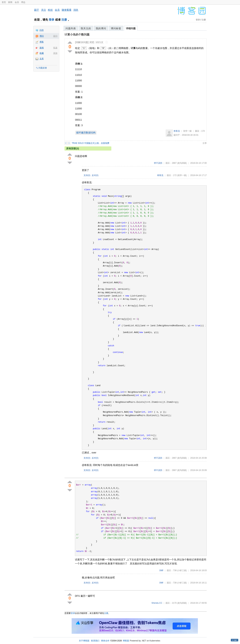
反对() (95, 175)
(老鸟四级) (182, 163)
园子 (37, 10)
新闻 (10, 2)
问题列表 (71, 28)
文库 (42, 59)
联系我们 (95, 641)
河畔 (161, 570)
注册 (64, 20)
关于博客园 (84, 641)
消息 (76, 10)
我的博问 (101, 28)
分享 (205, 143)
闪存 (42, 30)
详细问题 (131, 28)
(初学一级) (182, 175)
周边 (23, 2)
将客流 (177, 131)
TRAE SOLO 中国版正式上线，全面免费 (91, 143)
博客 (42, 42)
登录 (52, 20)
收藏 (42, 53)
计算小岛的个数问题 (77, 35)
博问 (42, 36)
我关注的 (86, 28)
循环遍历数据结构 (86, 133)
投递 (55, 48)
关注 (44, 10)
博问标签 (116, 28)
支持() (87, 175)
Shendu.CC (157, 603)
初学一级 (187, 131)
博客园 (126, 641)
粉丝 (50, 10)
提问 (55, 36)
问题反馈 (43, 68)
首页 (4, 2)
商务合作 (105, 641)
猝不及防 (158, 163)
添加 (55, 53)
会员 (17, 2)
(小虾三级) (182, 570)
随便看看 (67, 10)
